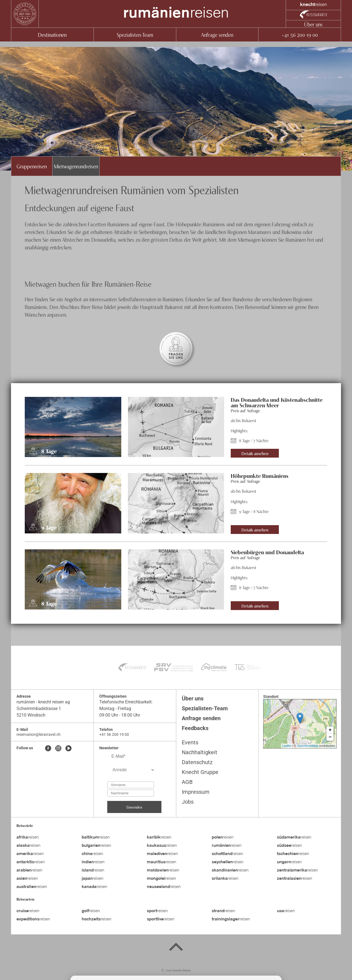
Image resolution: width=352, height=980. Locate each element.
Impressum (196, 792)
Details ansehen (255, 453)
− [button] (330, 737)
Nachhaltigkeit (200, 752)
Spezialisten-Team (135, 34)
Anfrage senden (217, 34)
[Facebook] (48, 749)
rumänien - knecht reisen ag (43, 702)
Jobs (188, 802)
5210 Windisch (31, 715)
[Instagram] (58, 749)
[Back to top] (176, 948)
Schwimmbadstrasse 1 (39, 708)
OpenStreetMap (308, 746)
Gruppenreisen (32, 166)
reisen (176, 14)
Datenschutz (197, 762)
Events (190, 742)
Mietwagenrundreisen (76, 166)
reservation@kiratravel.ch (38, 734)
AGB (187, 782)
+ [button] (330, 730)
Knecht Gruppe (200, 772)
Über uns (313, 24)
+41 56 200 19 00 (300, 34)
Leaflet (287, 746)
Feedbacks (195, 728)
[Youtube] (68, 749)
